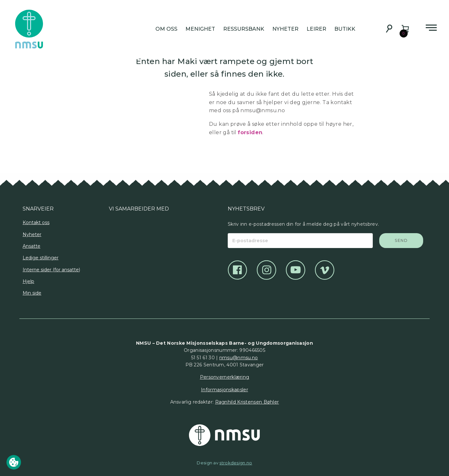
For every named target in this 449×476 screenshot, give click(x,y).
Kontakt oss (36, 222)
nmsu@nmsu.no (239, 358)
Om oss (166, 29)
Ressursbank (244, 29)
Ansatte (31, 246)
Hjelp (28, 281)
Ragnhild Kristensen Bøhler (247, 402)
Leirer (316, 29)
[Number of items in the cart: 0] (405, 29)
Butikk (345, 29)
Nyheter (285, 29)
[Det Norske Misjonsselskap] (224, 435)
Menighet (200, 29)
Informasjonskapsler (224, 390)
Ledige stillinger (41, 258)
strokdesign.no (236, 463)
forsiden (250, 132)
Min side (32, 293)
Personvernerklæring (225, 377)
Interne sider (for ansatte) (51, 270)
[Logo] (115, 235)
